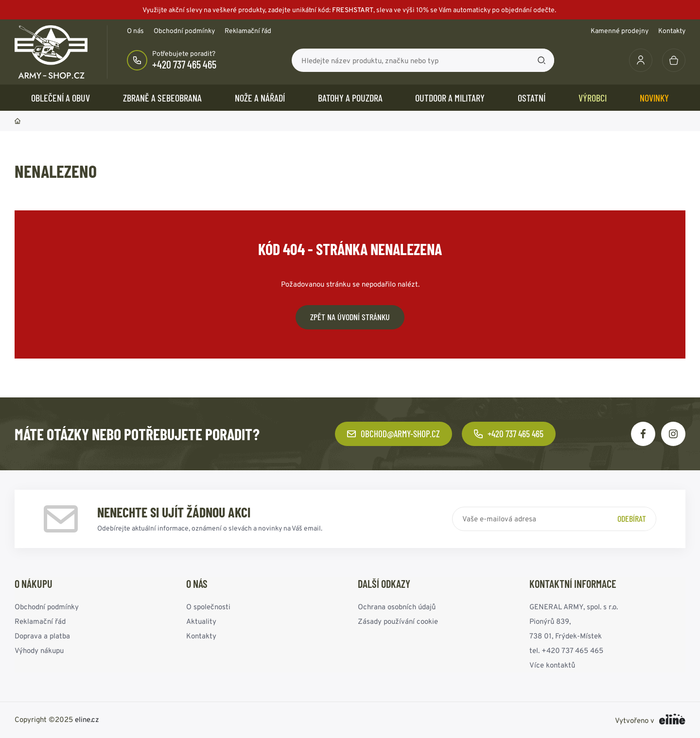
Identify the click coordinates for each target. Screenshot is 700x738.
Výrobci (593, 98)
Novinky (654, 98)
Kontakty (672, 31)
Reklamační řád (248, 31)
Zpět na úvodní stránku (350, 317)
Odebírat (632, 518)
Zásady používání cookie (398, 621)
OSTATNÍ (532, 98)
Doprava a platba (42, 636)
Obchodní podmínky (184, 31)
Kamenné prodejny (620, 31)
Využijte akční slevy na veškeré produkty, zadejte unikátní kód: (350, 10)
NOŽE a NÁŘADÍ (260, 98)
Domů (17, 121)
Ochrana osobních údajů (397, 607)
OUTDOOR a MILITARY (450, 98)
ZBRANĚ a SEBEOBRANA (162, 98)
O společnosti (208, 607)
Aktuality (201, 621)
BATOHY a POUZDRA (350, 98)
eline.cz (87, 719)
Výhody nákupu (39, 650)
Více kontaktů (552, 665)
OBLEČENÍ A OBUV (61, 98)
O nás (135, 31)
